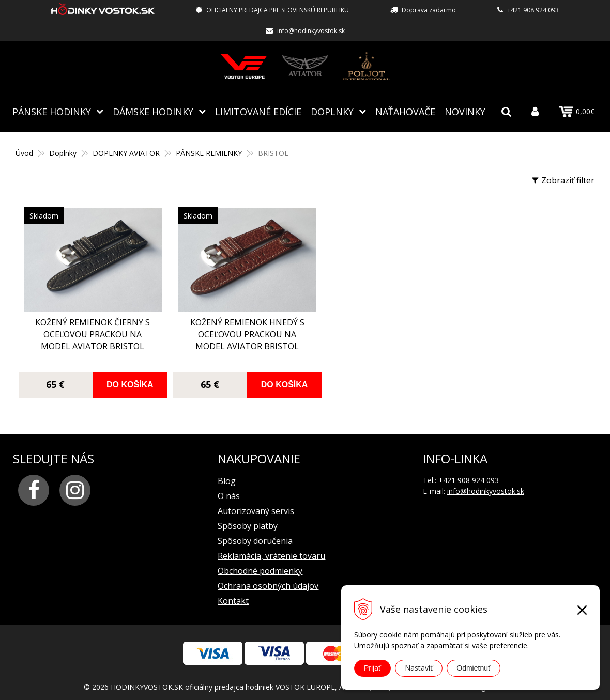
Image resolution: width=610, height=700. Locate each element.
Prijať (372, 668)
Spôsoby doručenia (255, 533)
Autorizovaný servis (256, 503)
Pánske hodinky (52, 111)
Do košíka (122, 377)
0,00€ (577, 112)
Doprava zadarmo (429, 10)
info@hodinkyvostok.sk (311, 31)
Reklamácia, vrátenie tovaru (271, 548)
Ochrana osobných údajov (268, 578)
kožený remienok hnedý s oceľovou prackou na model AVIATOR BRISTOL (232, 332)
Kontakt (233, 593)
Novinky (465, 111)
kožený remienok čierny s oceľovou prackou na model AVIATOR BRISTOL (87, 332)
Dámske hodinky (153, 111)
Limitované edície (258, 111)
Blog (227, 473)
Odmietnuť (474, 668)
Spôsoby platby (248, 518)
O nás (229, 488)
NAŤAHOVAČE (405, 111)
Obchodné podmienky (260, 563)
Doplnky (332, 111)
